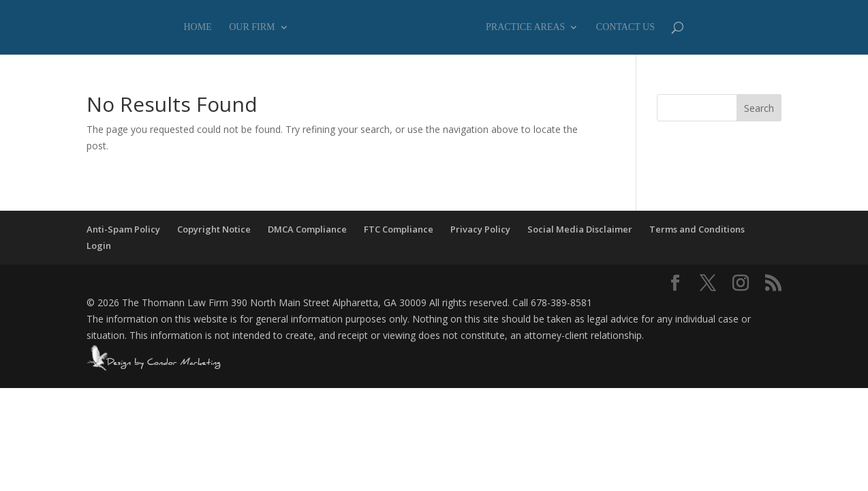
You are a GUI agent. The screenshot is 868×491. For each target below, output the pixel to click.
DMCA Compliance (307, 229)
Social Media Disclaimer (580, 229)
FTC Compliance (399, 229)
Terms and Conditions (697, 229)
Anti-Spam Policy (123, 229)
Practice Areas (525, 27)
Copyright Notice (214, 229)
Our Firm (252, 27)
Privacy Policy (480, 229)
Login (99, 245)
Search (759, 108)
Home (198, 27)
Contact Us (625, 27)
